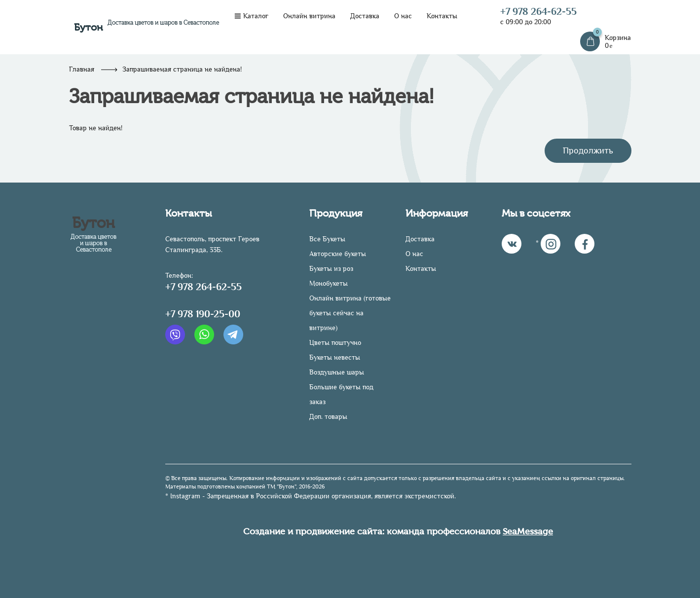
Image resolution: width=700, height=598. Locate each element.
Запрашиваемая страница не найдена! (182, 69)
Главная (82, 69)
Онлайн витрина (309, 16)
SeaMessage (528, 531)
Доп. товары (328, 417)
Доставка (365, 16)
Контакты (442, 16)
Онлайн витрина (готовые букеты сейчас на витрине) (350, 313)
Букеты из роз (331, 269)
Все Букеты (327, 239)
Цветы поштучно (335, 343)
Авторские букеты (338, 254)
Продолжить (588, 150)
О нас (403, 16)
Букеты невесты (335, 357)
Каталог (251, 16)
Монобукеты (329, 283)
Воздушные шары (337, 372)
